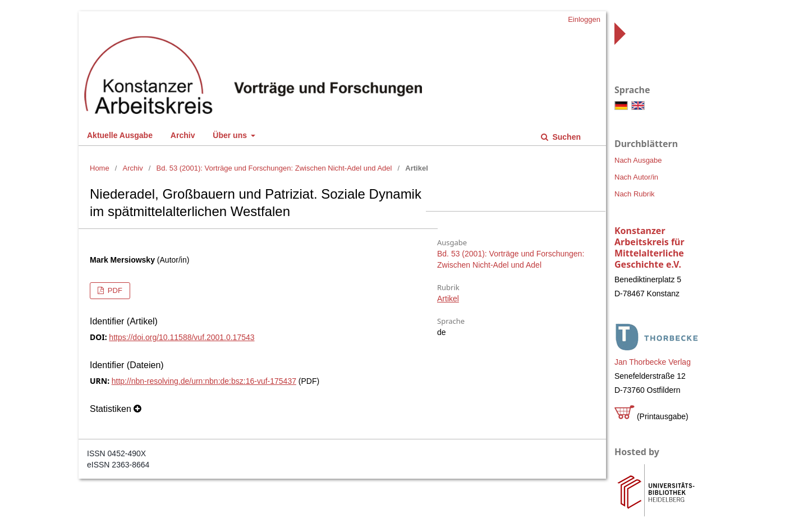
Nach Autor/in (636, 177)
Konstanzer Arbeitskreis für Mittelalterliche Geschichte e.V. (649, 247)
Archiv (183, 135)
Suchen (566, 137)
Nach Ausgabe (638, 160)
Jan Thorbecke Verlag (653, 362)
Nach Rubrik (635, 194)
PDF (114, 290)
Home (100, 168)
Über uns (231, 135)
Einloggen (584, 19)
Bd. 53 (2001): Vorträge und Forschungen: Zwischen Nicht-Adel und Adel (274, 168)
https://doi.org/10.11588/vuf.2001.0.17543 (182, 337)
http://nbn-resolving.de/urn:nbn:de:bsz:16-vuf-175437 (204, 381)
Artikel (448, 299)
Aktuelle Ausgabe (120, 135)
